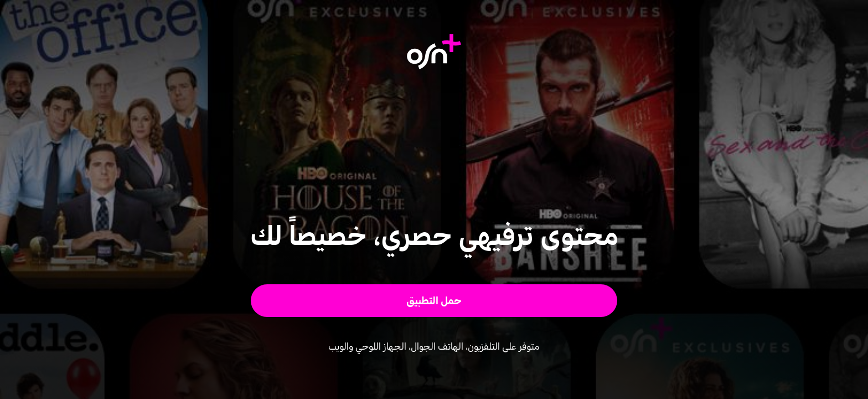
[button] (434, 301)
